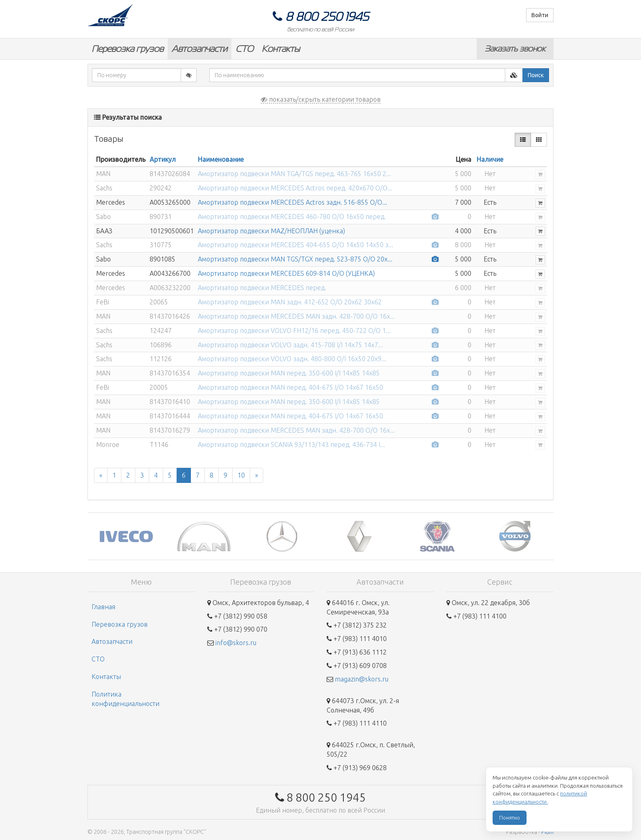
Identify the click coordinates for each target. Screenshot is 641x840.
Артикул (163, 159)
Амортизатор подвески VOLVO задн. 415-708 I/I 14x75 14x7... (290, 345)
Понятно (510, 818)
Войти (540, 15)
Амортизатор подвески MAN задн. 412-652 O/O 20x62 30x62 (290, 302)
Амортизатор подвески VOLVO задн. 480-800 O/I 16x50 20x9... (292, 359)
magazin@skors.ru (362, 679)
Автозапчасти (199, 49)
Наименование (221, 159)
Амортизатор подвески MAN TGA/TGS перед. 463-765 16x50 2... (295, 174)
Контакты (281, 49)
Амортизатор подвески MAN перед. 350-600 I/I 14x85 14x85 (289, 373)
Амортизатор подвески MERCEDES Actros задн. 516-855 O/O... (292, 202)
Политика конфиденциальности (126, 699)
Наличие (490, 159)
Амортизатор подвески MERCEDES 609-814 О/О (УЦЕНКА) (286, 273)
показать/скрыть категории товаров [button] (321, 99)
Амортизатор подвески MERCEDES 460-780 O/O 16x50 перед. (292, 217)
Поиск (536, 75)
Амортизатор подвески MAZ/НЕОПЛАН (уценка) (271, 231)
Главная (103, 607)
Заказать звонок (515, 49)
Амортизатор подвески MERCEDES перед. (262, 288)
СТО (244, 49)
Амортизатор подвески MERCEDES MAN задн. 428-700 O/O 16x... (296, 316)
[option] (126, 536)
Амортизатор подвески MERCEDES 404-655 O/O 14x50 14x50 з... (296, 245)
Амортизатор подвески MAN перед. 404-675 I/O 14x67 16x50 (290, 387)
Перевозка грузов (128, 49)
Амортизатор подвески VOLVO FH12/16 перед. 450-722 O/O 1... (294, 331)
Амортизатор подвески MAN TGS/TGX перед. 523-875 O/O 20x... (295, 259)
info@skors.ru (236, 643)
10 (241, 475)
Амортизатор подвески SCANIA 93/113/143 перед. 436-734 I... (291, 445)
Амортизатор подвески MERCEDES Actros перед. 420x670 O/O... (295, 188)
